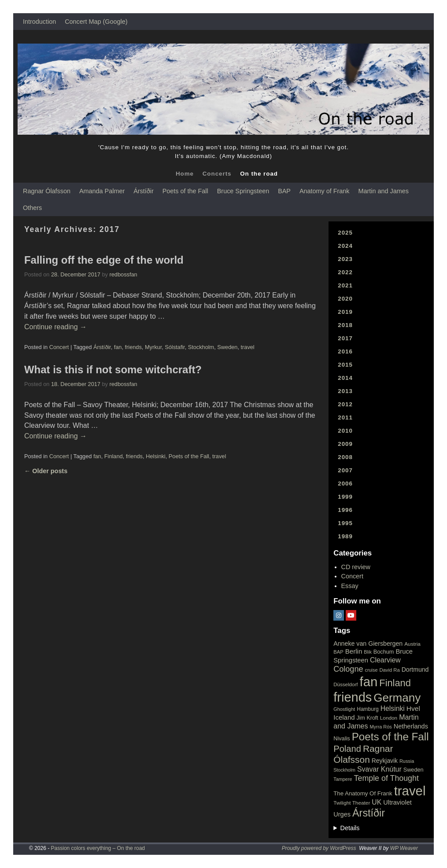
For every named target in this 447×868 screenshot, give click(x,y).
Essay (350, 586)
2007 (345, 470)
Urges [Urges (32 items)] (342, 814)
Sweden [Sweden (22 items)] (414, 770)
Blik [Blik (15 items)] (368, 652)
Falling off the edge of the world (104, 260)
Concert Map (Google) (96, 22)
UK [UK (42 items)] (377, 802)
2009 (345, 444)
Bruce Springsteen (243, 191)
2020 (345, 299)
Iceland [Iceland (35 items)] (344, 717)
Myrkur (153, 347)
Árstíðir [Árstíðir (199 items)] (369, 813)
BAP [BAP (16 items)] (338, 652)
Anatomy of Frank (325, 191)
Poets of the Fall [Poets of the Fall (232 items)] (390, 737)
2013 (345, 391)
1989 (345, 536)
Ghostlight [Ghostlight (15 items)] (344, 709)
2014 (345, 378)
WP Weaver (404, 848)
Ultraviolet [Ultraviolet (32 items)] (397, 802)
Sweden (227, 347)
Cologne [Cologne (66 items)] (348, 669)
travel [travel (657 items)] (410, 791)
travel (248, 347)
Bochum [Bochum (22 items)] (384, 652)
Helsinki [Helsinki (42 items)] (393, 708)
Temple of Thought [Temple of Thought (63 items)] (386, 778)
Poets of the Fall (185, 191)
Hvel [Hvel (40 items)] (413, 708)
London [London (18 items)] (389, 718)
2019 (345, 312)
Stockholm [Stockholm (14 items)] (344, 770)
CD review (356, 567)
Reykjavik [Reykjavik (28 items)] (385, 761)
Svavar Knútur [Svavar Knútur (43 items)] (379, 769)
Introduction (39, 22)
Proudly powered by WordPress (319, 848)
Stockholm (201, 347)
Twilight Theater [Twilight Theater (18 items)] (352, 803)
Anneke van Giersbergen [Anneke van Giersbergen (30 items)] (368, 644)
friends (133, 347)
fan (118, 347)
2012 (345, 404)
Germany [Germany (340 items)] (397, 698)
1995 (345, 523)
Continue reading (55, 327)
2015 (345, 365)
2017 (345, 338)
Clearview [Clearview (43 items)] (385, 660)
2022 (345, 272)
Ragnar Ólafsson (47, 191)
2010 (345, 431)
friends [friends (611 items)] (353, 697)
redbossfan (124, 274)
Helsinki (156, 456)
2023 (345, 259)
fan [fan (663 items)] (369, 682)
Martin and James (384, 191)
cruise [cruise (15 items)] (371, 670)
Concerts (217, 174)
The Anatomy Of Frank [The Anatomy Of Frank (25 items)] (363, 793)
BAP (284, 191)
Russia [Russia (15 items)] (407, 761)
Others (32, 208)
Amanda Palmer (102, 191)
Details (350, 828)
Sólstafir (175, 347)
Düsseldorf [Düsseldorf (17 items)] (345, 684)
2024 (345, 246)
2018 (345, 325)
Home (185, 174)
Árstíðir (144, 191)
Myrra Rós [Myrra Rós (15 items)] (381, 727)
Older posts (46, 471)
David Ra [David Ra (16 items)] (390, 670)
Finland (114, 456)
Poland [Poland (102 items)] (347, 749)
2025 (345, 233)
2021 (345, 285)
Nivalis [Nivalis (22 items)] (342, 738)
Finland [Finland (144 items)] (395, 683)
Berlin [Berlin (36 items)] (354, 651)
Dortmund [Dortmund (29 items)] (415, 669)
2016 (345, 351)
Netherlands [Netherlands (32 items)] (411, 726)
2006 (345, 484)
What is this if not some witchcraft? (113, 370)
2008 (345, 457)
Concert (59, 347)
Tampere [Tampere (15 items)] (343, 779)
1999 (345, 497)
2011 (345, 417)
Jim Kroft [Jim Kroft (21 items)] (368, 718)
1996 (345, 510)
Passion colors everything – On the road (98, 848)
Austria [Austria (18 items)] (412, 644)
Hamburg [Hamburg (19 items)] (368, 709)
